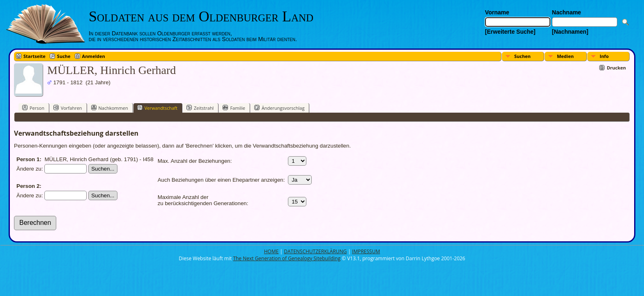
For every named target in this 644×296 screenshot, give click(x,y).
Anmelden (94, 56)
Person (33, 108)
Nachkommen (110, 108)
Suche (64, 56)
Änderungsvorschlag (279, 108)
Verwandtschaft (157, 108)
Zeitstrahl (200, 108)
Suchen (522, 56)
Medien (565, 56)
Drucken (616, 68)
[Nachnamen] (570, 32)
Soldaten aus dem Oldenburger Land (201, 16)
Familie (234, 108)
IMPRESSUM (366, 251)
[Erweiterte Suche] (510, 32)
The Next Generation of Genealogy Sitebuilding (287, 258)
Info (604, 56)
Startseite (34, 56)
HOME (271, 251)
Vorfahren (68, 108)
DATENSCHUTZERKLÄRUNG (315, 251)
